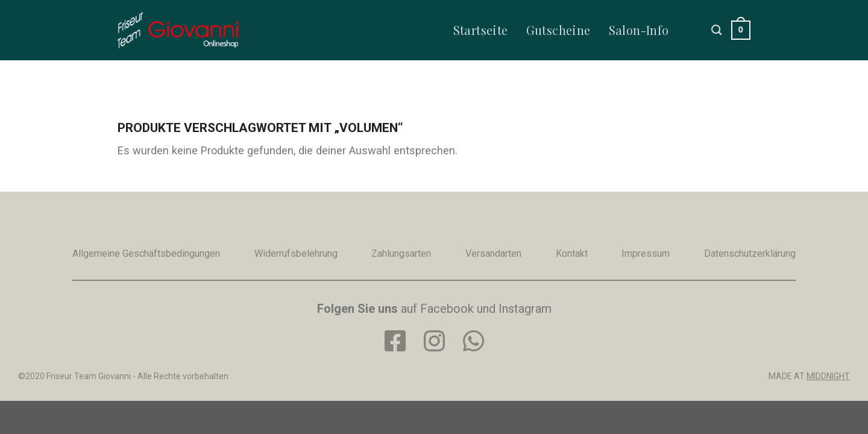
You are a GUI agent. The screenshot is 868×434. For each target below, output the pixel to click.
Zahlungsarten (401, 253)
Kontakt (572, 253)
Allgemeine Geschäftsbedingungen (146, 253)
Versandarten (493, 253)
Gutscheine (558, 30)
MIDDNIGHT (828, 376)
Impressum (646, 253)
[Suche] (717, 30)
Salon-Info (639, 30)
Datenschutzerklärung (750, 253)
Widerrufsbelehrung (296, 253)
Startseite (481, 30)
